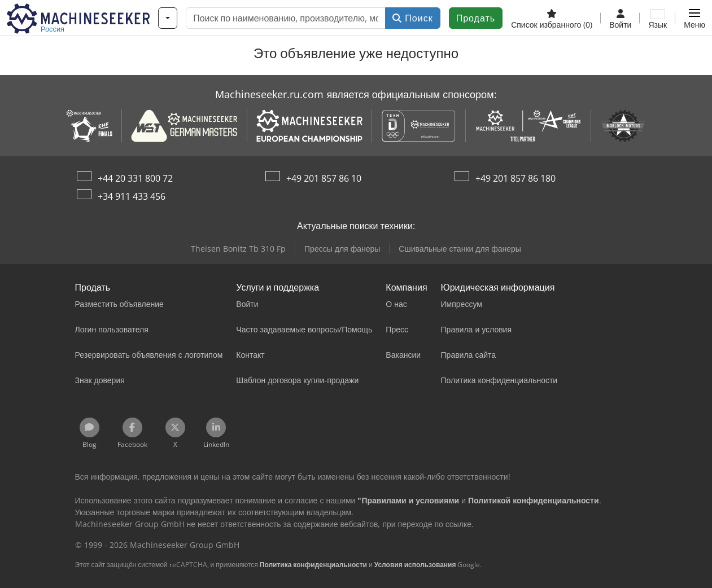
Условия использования (415, 565)
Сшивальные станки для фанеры (460, 249)
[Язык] (658, 18)
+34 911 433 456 (132, 196)
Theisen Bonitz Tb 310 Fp (238, 249)
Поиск (412, 18)
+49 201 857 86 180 (516, 178)
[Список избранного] (552, 18)
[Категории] (168, 18)
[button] (694, 18)
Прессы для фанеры (342, 249)
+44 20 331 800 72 (135, 178)
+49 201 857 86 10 (324, 178)
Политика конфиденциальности (313, 565)
